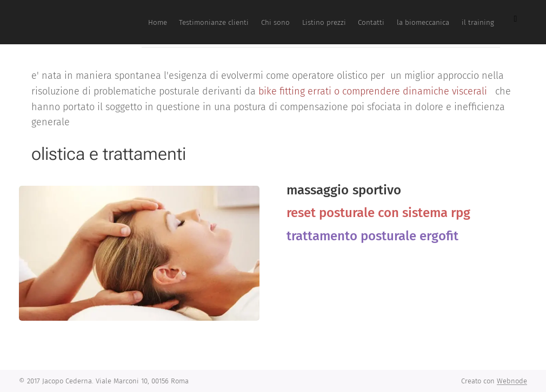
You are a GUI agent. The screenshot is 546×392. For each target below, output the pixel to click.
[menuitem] (362, 22)
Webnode (512, 381)
